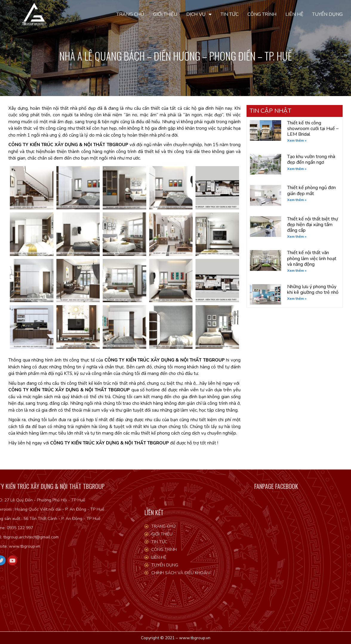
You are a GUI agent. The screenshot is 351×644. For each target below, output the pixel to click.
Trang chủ (130, 14)
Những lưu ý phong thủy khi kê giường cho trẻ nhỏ (313, 289)
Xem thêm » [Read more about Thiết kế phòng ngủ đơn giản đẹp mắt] (297, 200)
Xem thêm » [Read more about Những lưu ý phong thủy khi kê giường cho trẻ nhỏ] (297, 299)
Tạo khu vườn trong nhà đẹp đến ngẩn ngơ (311, 159)
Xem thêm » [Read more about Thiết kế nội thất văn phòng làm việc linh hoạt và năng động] (297, 271)
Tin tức (230, 14)
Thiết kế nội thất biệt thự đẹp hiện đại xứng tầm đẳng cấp (312, 225)
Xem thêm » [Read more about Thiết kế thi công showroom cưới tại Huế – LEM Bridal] (297, 140)
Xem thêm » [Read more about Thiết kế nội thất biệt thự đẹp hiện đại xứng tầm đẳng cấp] (297, 237)
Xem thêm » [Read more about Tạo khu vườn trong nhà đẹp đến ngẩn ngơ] (297, 169)
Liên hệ (294, 14)
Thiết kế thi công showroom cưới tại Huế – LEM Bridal (313, 129)
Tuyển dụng (327, 14)
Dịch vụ (199, 14)
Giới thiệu (165, 14)
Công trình (262, 14)
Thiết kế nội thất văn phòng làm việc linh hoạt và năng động (312, 258)
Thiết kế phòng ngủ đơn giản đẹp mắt (311, 190)
